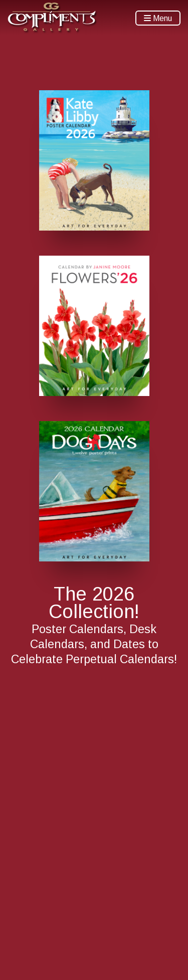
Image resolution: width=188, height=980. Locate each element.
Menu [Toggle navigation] (158, 18)
